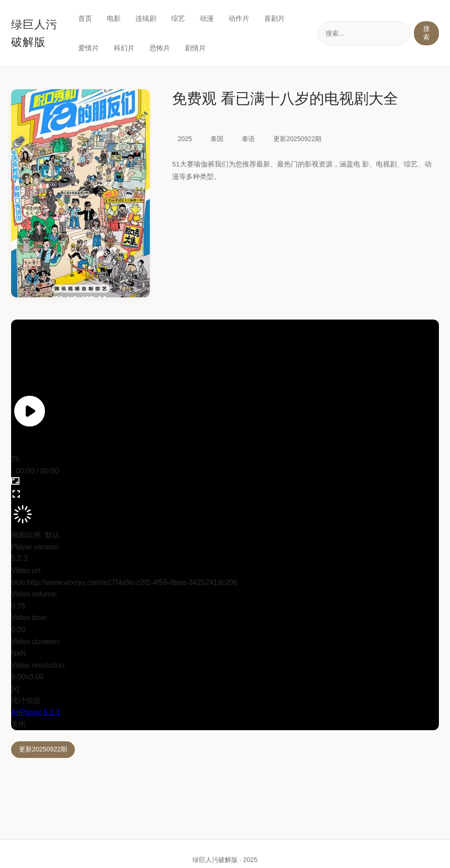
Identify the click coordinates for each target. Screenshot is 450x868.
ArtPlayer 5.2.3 (36, 712)
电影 (114, 18)
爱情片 (89, 48)
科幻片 (124, 48)
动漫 (207, 18)
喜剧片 (274, 18)
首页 (85, 18)
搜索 (426, 33)
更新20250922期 (43, 749)
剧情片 (195, 48)
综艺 (178, 18)
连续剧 (146, 18)
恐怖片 (160, 48)
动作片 (239, 18)
